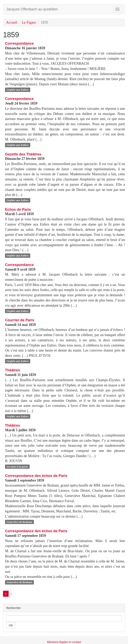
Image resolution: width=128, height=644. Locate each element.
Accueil (12, 22)
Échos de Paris (18, 210)
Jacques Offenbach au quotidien (32, 9)
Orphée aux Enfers (18, 90)
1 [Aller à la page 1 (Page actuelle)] (6, 594)
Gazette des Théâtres (23, 154)
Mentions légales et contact (64, 642)
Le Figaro (29, 22)
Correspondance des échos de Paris (36, 476)
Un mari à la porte (17, 466)
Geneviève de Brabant (19, 522)
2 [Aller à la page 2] (11, 594)
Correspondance (19, 43)
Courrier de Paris (20, 320)
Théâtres (13, 370)
